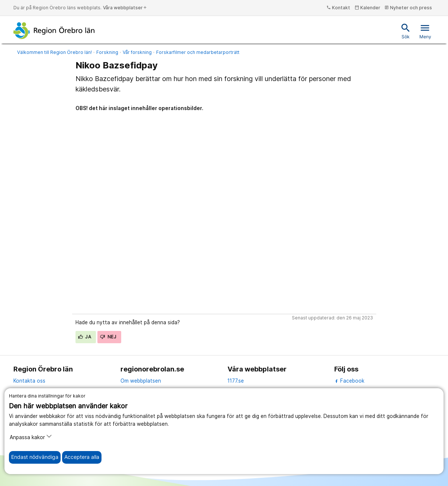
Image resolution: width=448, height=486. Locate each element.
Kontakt (338, 8)
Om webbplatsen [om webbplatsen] (141, 381)
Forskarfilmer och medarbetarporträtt (198, 52)
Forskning (107, 52)
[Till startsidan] (54, 30)
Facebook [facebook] (349, 381)
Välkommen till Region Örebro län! (54, 52)
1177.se (236, 381)
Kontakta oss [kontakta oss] (29, 381)
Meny (425, 31)
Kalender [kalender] (368, 8)
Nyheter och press (408, 8)
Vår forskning (137, 52)
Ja (85, 337)
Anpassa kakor (31, 437)
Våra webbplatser (125, 8)
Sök (406, 31)
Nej (108, 337)
